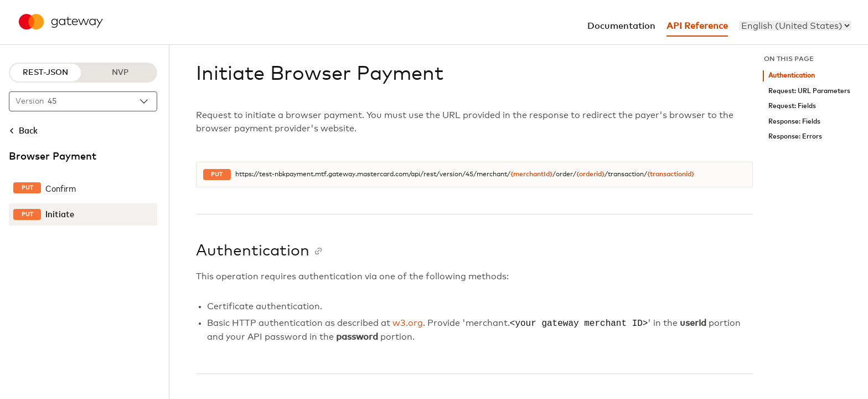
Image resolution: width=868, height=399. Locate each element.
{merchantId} (531, 175)
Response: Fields (794, 122)
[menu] (795, 25)
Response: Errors (795, 137)
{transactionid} (671, 175)
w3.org (408, 324)
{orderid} (590, 175)
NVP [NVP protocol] (120, 73)
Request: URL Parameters (809, 91)
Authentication (792, 76)
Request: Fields (792, 106)
